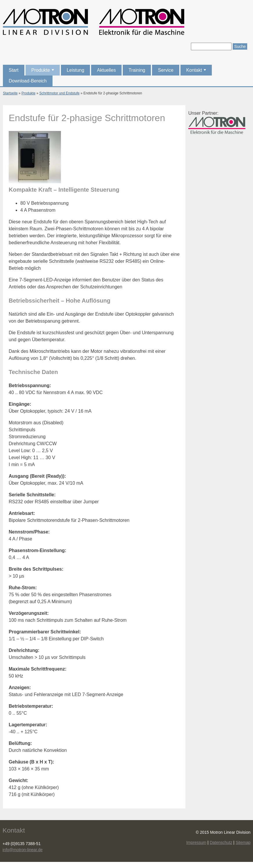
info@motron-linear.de (23, 850)
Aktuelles (106, 70)
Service (166, 70)
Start (14, 70)
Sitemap (243, 842)
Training (137, 70)
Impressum (196, 842)
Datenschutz (221, 842)
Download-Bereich (28, 81)
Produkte (43, 72)
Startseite (10, 93)
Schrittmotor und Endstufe (59, 93)
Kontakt (197, 72)
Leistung (76, 70)
